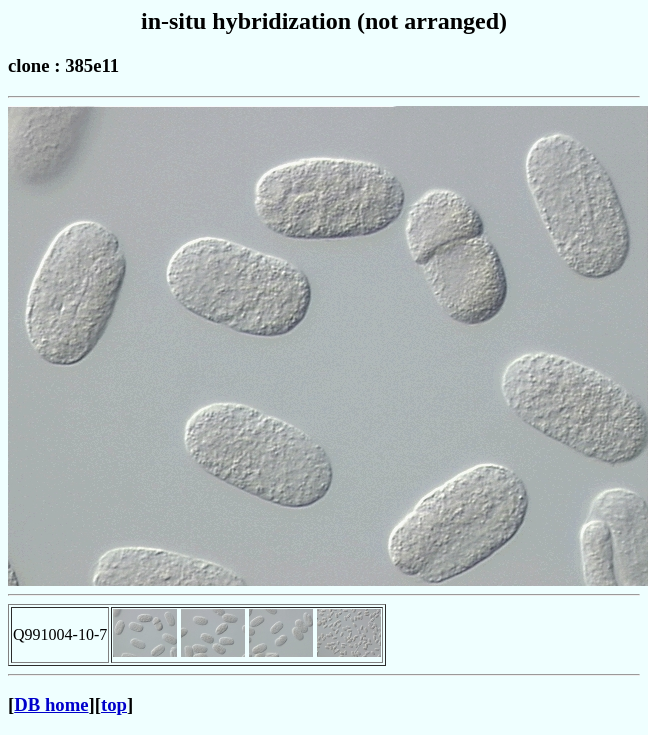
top (114, 704)
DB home (51, 704)
